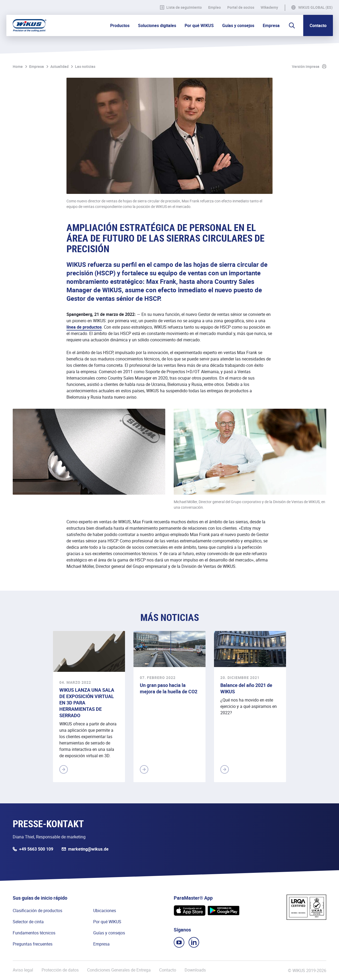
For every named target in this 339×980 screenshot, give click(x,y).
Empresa (37, 66)
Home (18, 66)
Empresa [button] (271, 25)
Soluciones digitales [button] (157, 25)
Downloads (195, 970)
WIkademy (269, 7)
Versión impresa (306, 66)
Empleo (215, 7)
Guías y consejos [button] (238, 25)
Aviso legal (23, 970)
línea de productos (84, 327)
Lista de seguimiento (181, 7)
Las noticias (85, 66)
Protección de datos (60, 970)
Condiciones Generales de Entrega (119, 970)
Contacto (318, 25)
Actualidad (59, 66)
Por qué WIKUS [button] (199, 25)
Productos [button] (120, 25)
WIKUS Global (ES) (315, 7)
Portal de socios (241, 7)
